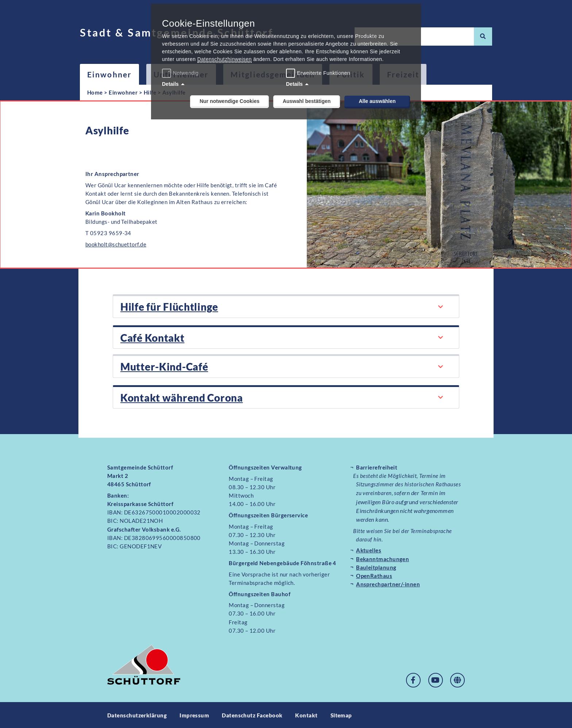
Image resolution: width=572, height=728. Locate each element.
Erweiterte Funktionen (324, 73)
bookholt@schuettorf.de (116, 244)
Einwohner (109, 74)
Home (95, 92)
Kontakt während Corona (181, 397)
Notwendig (181, 73)
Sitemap (341, 714)
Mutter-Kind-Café (164, 366)
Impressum (194, 714)
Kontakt (307, 714)
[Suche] (483, 37)
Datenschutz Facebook (252, 714)
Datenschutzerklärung (137, 714)
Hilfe (150, 92)
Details (170, 84)
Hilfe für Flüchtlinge (169, 307)
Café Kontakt (152, 337)
